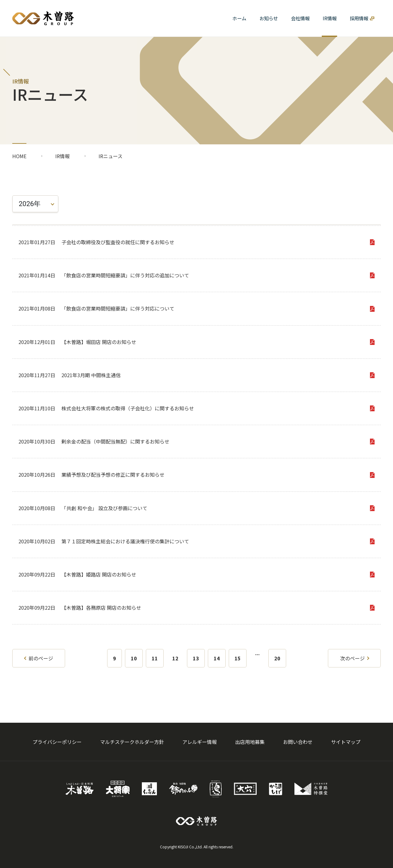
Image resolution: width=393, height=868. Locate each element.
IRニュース (111, 156)
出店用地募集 (250, 742)
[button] (300, 18)
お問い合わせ (298, 742)
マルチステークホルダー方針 (132, 742)
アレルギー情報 (200, 742)
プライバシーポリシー (57, 742)
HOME (19, 156)
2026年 (30, 204)
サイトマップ (346, 742)
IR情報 (62, 156)
